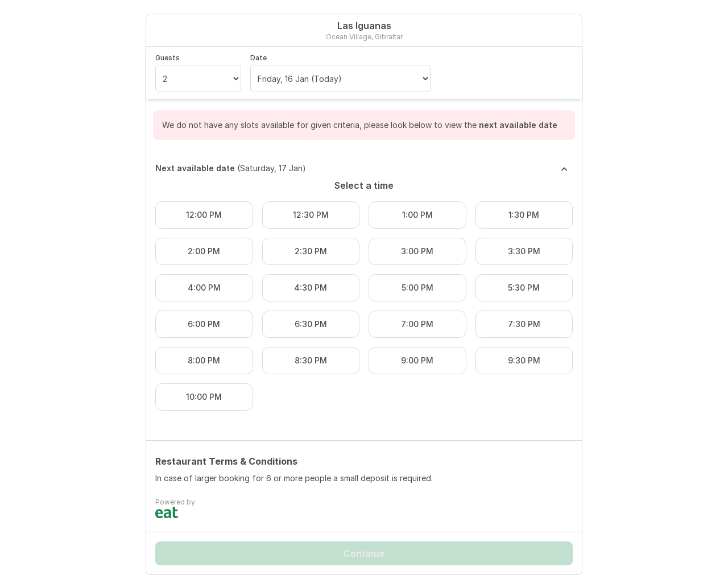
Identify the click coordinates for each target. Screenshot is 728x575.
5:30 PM (524, 287)
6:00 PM (204, 324)
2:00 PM (204, 251)
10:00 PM (204, 397)
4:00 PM (204, 287)
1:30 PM (524, 215)
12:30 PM (311, 215)
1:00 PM (417, 215)
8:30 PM (311, 360)
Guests (167, 58)
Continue (364, 553)
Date (258, 58)
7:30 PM (524, 324)
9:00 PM (417, 360)
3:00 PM (417, 251)
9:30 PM (524, 360)
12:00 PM (204, 215)
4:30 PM (311, 287)
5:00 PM (417, 287)
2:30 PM (311, 251)
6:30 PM (311, 324)
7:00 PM (417, 324)
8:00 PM (204, 360)
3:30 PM (524, 251)
